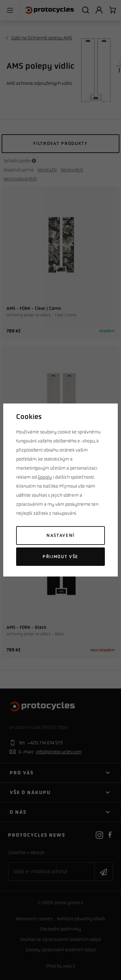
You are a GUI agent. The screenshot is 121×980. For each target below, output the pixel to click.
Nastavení (60, 535)
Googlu (45, 477)
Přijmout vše (60, 557)
